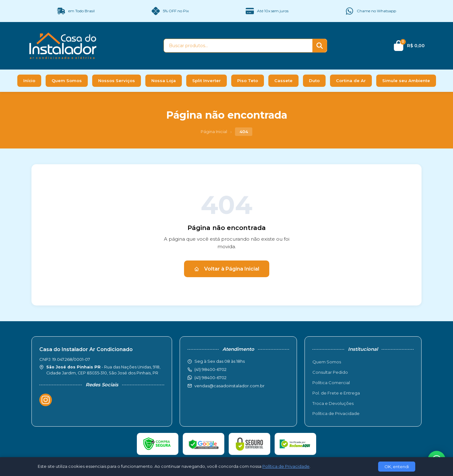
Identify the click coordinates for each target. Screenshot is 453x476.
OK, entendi (397, 467)
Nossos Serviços (117, 81)
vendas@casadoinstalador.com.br (229, 386)
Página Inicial (214, 132)
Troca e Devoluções (333, 403)
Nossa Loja (164, 81)
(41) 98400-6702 (210, 378)
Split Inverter (207, 81)
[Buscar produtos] (238, 46)
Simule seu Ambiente (406, 81)
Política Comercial (331, 383)
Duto (314, 81)
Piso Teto (248, 81)
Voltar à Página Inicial (227, 269)
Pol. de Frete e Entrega (336, 393)
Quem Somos (67, 81)
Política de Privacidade (336, 413)
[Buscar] (320, 46)
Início (29, 81)
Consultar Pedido (330, 372)
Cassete (283, 81)
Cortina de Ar (351, 81)
